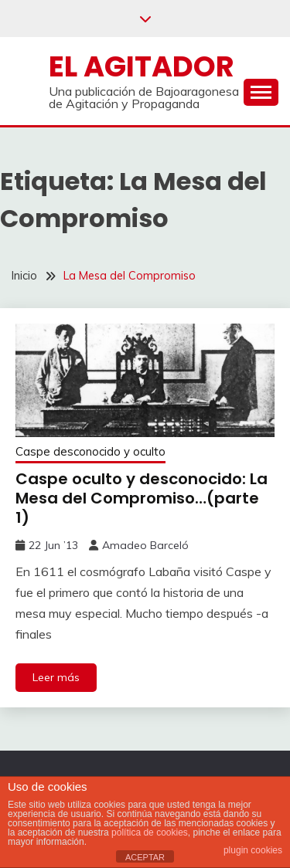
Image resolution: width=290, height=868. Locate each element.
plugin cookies (253, 850)
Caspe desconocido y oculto (90, 451)
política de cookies (150, 832)
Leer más (56, 677)
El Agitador (142, 66)
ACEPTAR (145, 857)
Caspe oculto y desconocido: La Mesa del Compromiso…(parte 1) (142, 498)
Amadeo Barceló (145, 545)
